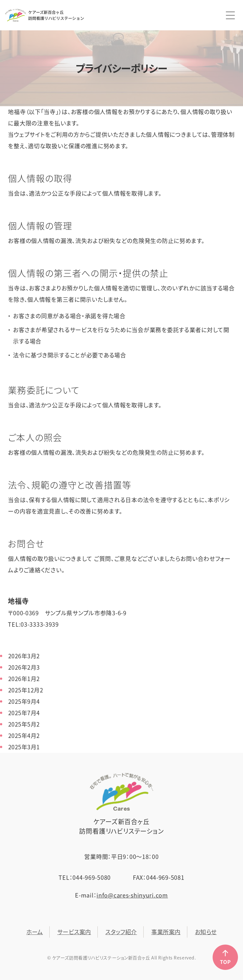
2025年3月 (24, 747)
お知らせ (206, 932)
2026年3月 (24, 656)
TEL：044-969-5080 (85, 877)
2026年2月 (24, 667)
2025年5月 (24, 724)
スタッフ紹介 (121, 932)
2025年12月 (26, 690)
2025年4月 (24, 736)
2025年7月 (24, 713)
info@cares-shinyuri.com (132, 895)
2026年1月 (24, 679)
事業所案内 (166, 932)
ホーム (34, 932)
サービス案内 (74, 932)
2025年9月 (24, 701)
